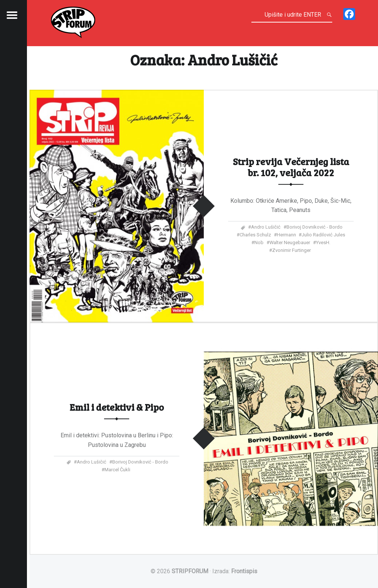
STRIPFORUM (190, 571)
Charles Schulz (255, 235)
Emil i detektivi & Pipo (117, 407)
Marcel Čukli (117, 470)
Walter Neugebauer (290, 242)
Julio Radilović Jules (323, 235)
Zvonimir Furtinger (291, 250)
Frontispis (244, 571)
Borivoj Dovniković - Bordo (315, 227)
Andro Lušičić (266, 227)
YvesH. (323, 242)
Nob (259, 242)
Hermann (286, 235)
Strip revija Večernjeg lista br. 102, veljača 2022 (291, 167)
